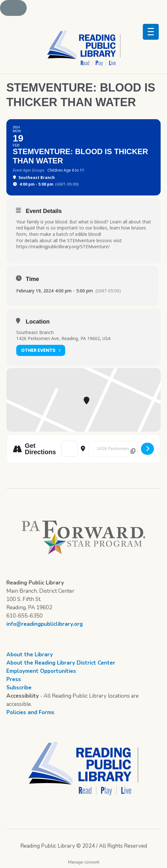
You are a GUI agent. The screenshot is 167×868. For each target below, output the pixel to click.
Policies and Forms (30, 712)
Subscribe (19, 688)
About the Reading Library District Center (61, 663)
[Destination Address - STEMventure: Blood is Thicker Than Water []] (113, 449)
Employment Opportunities (41, 671)
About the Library (30, 655)
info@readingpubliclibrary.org (45, 624)
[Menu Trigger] (151, 32)
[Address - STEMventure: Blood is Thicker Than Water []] (69, 449)
